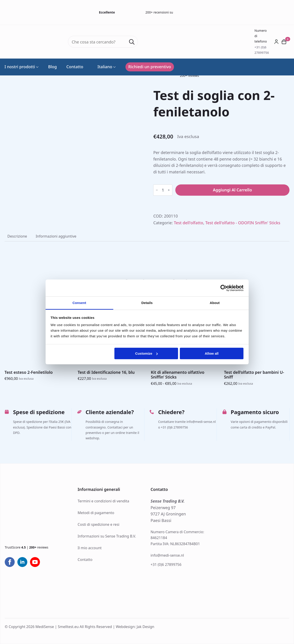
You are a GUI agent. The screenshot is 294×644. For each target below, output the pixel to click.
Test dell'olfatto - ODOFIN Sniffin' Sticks (243, 223)
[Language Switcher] (114, 67)
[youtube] (35, 562)
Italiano (102, 67)
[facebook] (10, 562)
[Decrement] (157, 190)
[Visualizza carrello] (284, 42)
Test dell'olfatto (188, 223)
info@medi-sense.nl (167, 555)
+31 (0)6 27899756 (166, 565)
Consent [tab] (79, 303)
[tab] (17, 236)
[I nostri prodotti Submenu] (37, 67)
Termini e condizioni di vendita (103, 501)
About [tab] (215, 303)
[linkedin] (22, 562)
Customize (146, 353)
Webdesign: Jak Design (135, 627)
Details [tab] (147, 303)
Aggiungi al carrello (233, 190)
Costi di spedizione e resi (98, 524)
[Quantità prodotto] (163, 190)
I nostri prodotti (20, 67)
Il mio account (90, 548)
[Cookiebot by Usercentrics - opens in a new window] (224, 288)
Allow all (212, 353)
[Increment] (169, 190)
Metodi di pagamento (96, 513)
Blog (52, 67)
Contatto (75, 67)
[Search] (132, 42)
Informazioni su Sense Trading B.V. (107, 536)
